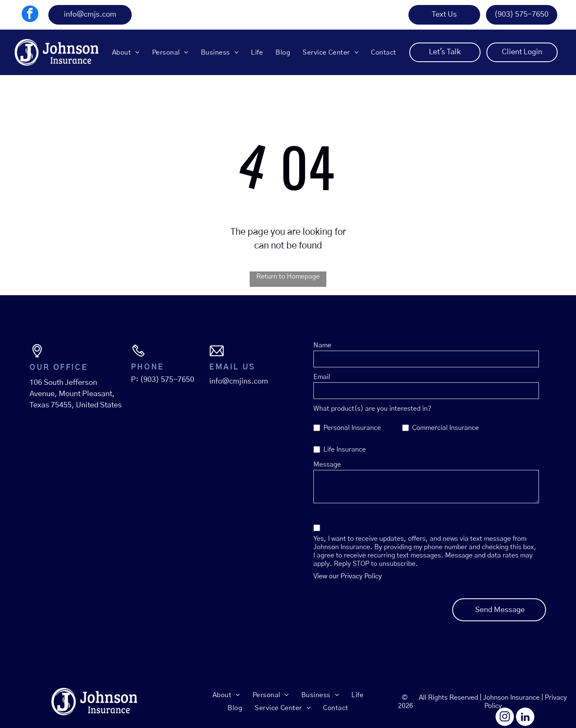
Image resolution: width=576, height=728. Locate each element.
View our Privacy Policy (348, 576)
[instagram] (505, 718)
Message (327, 464)
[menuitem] (126, 52)
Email (322, 377)
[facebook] (30, 15)
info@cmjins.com (239, 382)
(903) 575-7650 (167, 380)
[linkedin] (525, 718)
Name (322, 345)
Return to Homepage (288, 276)
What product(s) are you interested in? (372, 409)
